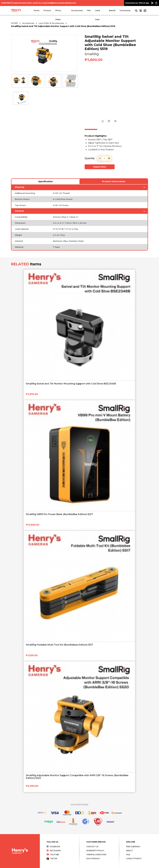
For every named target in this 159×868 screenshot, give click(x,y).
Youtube (53, 855)
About (130, 851)
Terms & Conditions (96, 855)
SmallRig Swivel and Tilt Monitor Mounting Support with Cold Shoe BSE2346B (71, 384)
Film (89, 10)
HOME (14, 23)
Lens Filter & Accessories (51, 23)
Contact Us (92, 847)
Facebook (53, 847)
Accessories (77, 10)
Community (125, 10)
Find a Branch (133, 847)
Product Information (114, 181)
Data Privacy (93, 859)
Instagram (54, 851)
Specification (46, 181)
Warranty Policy (95, 851)
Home (36, 10)
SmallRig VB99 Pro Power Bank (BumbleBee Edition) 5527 (59, 514)
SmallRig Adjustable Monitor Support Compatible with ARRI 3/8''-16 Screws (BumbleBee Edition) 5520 (77, 777)
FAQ (128, 855)
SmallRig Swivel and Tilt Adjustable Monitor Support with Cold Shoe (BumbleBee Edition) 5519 (63, 26)
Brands (112, 10)
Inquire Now (100, 167)
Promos (47, 10)
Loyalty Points (134, 859)
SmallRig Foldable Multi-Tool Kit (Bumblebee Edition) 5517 (59, 645)
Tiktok (52, 859)
